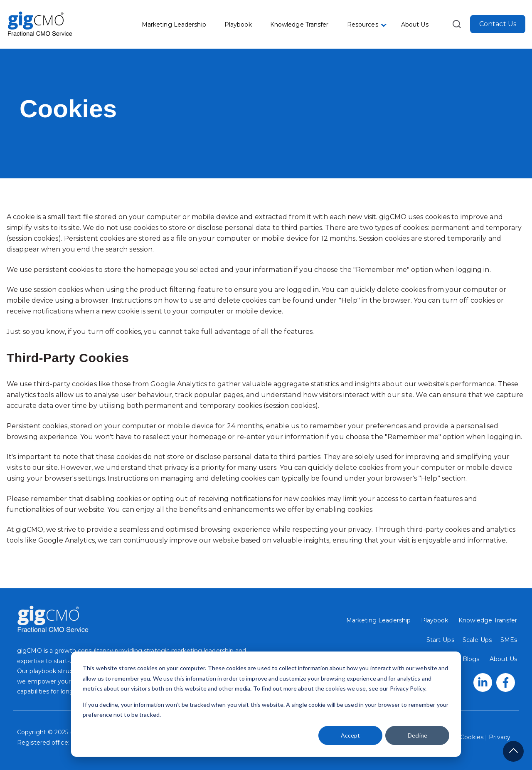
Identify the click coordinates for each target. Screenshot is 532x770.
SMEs (509, 640)
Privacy (499, 737)
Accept (350, 735)
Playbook (238, 25)
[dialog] (266, 704)
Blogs (471, 659)
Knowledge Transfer (299, 25)
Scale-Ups (477, 640)
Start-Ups (440, 640)
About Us (415, 25)
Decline (417, 735)
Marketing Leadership (174, 25)
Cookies (472, 737)
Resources (363, 25)
